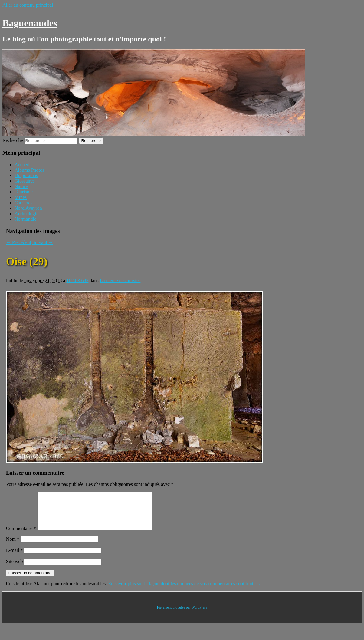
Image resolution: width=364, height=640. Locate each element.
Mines (21, 197)
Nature (21, 186)
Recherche (13, 140)
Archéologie (26, 214)
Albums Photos (29, 170)
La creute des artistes (120, 280)
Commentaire (21, 536)
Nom (13, 546)
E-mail (15, 558)
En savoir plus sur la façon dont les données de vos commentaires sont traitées (184, 591)
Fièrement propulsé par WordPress (182, 615)
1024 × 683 (77, 280)
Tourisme (24, 192)
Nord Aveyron (28, 208)
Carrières (23, 203)
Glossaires (25, 181)
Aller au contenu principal (28, 5)
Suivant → (43, 242)
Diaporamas (26, 175)
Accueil (22, 165)
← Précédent (19, 242)
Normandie (25, 219)
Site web (15, 569)
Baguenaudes (30, 23)
